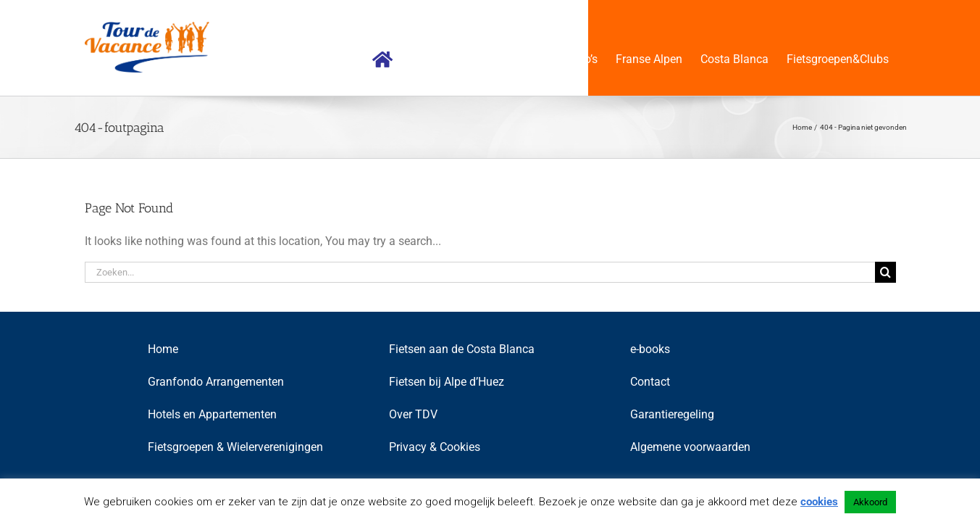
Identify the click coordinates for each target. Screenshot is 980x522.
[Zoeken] (885, 272)
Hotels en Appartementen (212, 414)
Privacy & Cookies (435, 447)
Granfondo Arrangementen (216, 382)
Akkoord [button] (870, 502)
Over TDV (413, 414)
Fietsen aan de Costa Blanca (462, 349)
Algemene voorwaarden (690, 447)
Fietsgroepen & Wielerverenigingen (235, 447)
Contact (650, 382)
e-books (650, 349)
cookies (819, 502)
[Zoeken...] (480, 272)
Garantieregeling (672, 414)
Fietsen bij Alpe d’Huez (447, 382)
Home (163, 349)
